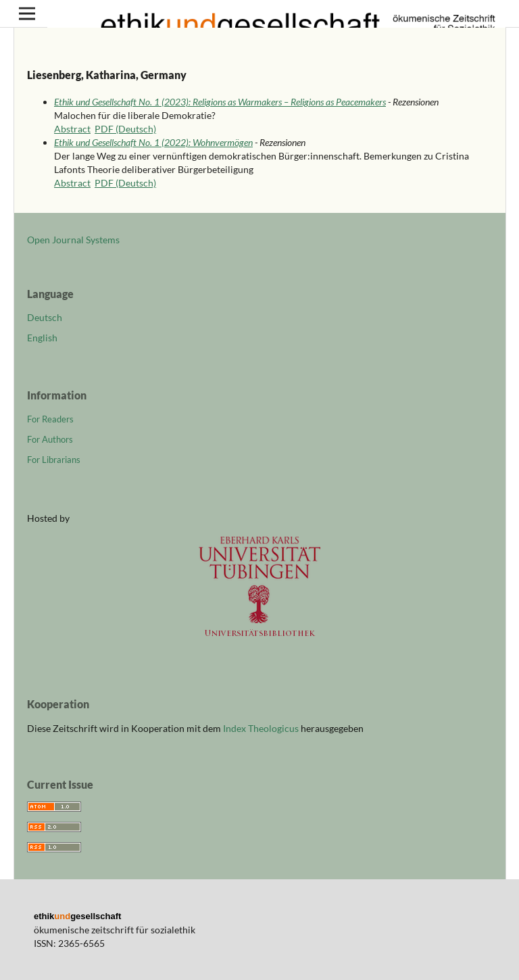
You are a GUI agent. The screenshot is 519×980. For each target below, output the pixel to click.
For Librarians (54, 460)
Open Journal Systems (73, 240)
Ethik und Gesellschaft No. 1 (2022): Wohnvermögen (153, 142)
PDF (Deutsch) (125, 129)
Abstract (72, 129)
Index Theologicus (262, 728)
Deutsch (45, 317)
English (42, 338)
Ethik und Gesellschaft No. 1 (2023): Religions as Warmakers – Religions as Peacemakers (220, 102)
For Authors (50, 439)
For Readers (50, 419)
